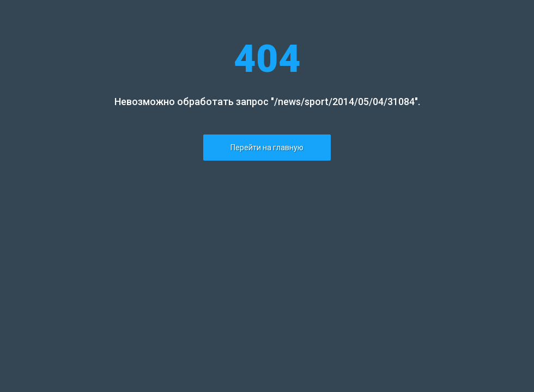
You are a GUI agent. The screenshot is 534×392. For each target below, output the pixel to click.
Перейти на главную (267, 148)
